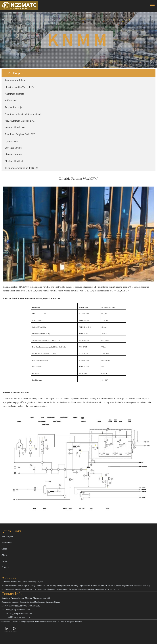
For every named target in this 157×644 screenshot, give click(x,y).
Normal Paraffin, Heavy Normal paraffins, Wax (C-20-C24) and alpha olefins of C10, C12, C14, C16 (86, 291)
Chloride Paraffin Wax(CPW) (19, 87)
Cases (4, 549)
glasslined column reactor (38, 402)
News (4, 561)
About (4, 555)
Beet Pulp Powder (13, 148)
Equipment (7, 543)
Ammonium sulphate (15, 80)
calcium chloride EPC (15, 127)
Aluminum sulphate (14, 94)
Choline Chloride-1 (14, 154)
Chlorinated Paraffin (40, 287)
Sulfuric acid (11, 101)
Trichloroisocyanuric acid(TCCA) (21, 168)
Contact (5, 567)
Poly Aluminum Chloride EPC (20, 121)
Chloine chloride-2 (14, 161)
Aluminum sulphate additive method (23, 114)
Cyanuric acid (11, 141)
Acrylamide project (14, 107)
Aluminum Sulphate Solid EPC (20, 134)
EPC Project (7, 536)
